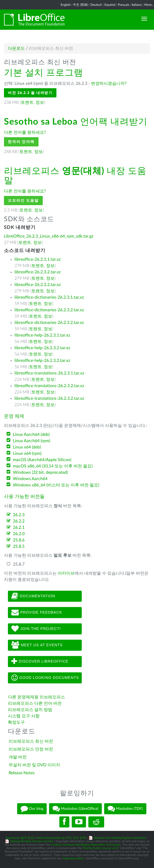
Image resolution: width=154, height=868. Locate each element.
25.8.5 (19, 546)
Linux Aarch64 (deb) (31, 435)
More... (149, 5)
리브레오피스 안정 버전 (31, 749)
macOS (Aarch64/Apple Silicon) (42, 460)
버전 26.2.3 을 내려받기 (30, 93)
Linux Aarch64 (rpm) (32, 441)
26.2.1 (19, 527)
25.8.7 (19, 564)
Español (110, 5)
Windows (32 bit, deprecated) (40, 472)
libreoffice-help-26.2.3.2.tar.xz (42, 348)
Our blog (32, 809)
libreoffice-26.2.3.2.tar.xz (38, 272)
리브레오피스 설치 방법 (30, 710)
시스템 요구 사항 (24, 716)
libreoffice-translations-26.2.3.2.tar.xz (49, 386)
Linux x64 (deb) (27, 447)
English (66, 5)
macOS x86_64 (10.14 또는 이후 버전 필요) (53, 466)
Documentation (33, 596)
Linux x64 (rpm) (27, 453)
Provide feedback (37, 613)
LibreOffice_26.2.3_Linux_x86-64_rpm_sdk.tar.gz (49, 236)
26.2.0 (19, 534)
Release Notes (22, 773)
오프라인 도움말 (23, 201)
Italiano (137, 5)
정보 (40, 102)
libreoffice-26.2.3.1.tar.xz (38, 259)
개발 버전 (18, 757)
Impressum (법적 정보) (20, 838)
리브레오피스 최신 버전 (31, 741)
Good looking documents (45, 678)
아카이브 (66, 573)
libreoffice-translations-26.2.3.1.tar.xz (49, 373)
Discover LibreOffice (40, 662)
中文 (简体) (81, 5)
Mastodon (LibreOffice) (75, 809)
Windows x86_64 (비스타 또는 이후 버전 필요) (56, 485)
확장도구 (16, 722)
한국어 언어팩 (21, 142)
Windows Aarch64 (30, 479)
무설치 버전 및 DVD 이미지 (34, 765)
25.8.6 (19, 540)
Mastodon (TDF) (125, 809)
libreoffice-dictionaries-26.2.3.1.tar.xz (49, 297)
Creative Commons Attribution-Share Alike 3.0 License (86, 845)
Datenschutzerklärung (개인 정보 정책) (61, 838)
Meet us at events (37, 645)
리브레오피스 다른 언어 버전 (35, 703)
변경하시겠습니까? (109, 83)
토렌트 (27, 102)
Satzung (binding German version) (32, 841)
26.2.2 (19, 521)
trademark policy (73, 858)
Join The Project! (36, 629)
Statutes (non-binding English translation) (120, 838)
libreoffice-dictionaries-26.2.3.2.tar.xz (49, 310)
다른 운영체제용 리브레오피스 (36, 697)
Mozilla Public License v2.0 (100, 848)
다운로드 (16, 48)
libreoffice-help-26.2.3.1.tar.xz (42, 335)
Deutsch (96, 5)
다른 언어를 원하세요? (25, 132)
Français (124, 5)
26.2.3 (19, 515)
